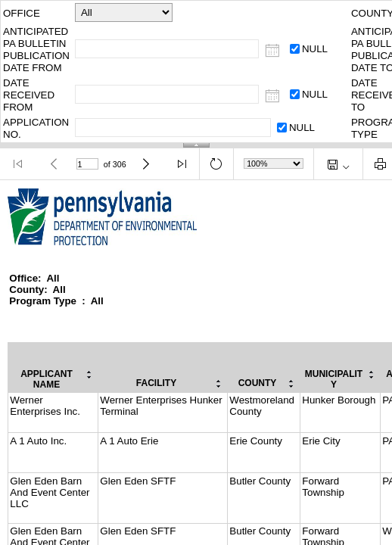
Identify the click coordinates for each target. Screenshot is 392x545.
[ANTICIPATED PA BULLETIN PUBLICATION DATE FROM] (273, 51)
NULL (315, 49)
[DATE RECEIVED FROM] (273, 97)
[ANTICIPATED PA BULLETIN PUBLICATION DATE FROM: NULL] (295, 49)
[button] (19, 164)
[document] (196, 363)
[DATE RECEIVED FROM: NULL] (295, 94)
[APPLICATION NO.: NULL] (282, 128)
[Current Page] (88, 164)
